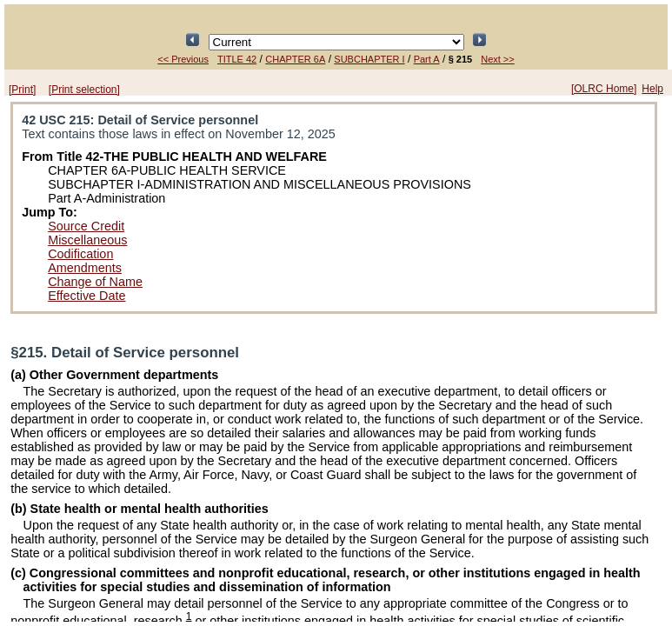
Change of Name (95, 282)
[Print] (22, 90)
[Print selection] (84, 90)
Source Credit (86, 226)
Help (652, 89)
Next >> (498, 59)
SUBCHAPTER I (369, 59)
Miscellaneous (87, 240)
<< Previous (183, 59)
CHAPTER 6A (295, 59)
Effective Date (86, 296)
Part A (427, 59)
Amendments (85, 268)
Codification (80, 254)
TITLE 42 (237, 59)
